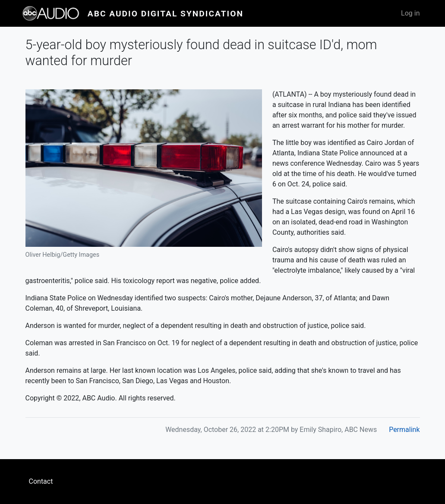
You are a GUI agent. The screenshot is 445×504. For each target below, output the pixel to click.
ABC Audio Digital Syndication (166, 14)
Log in (410, 13)
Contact (41, 481)
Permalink (404, 430)
